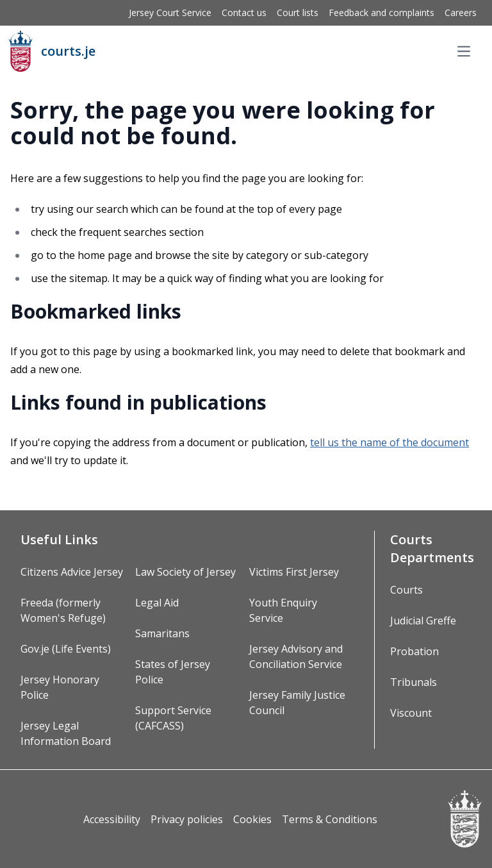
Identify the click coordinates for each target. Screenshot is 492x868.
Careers (461, 13)
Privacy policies (187, 819)
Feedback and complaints (381, 13)
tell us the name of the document (389, 442)
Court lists (298, 13)
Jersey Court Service (170, 13)
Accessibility (112, 819)
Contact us (244, 13)
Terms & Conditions (330, 819)
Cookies (252, 819)
